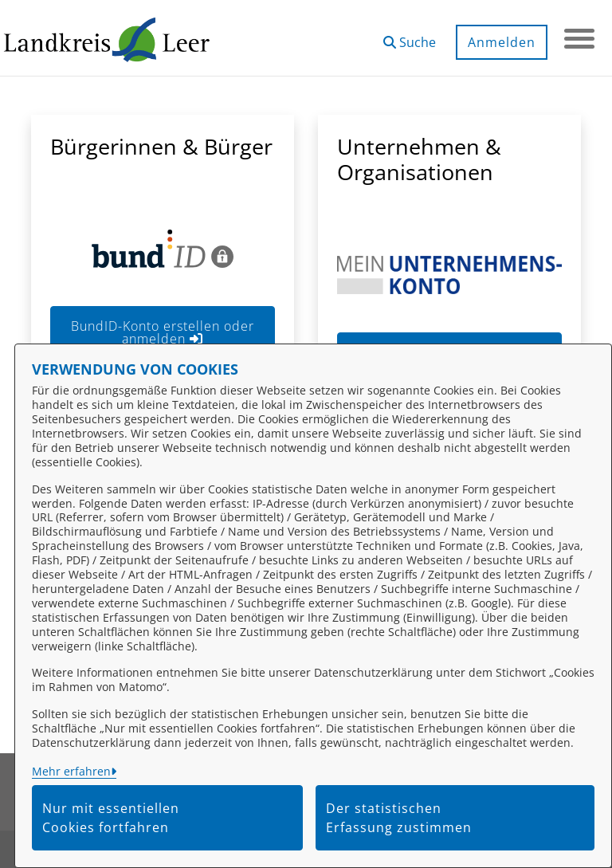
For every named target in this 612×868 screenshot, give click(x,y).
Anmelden (500, 42)
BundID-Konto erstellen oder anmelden (163, 332)
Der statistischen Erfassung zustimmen (399, 818)
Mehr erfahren (71, 771)
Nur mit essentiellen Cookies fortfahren (111, 818)
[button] (408, 36)
